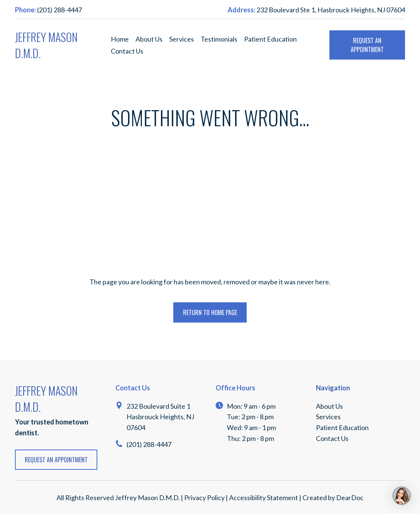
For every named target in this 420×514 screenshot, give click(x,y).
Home (120, 39)
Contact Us (127, 51)
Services (182, 39)
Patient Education (270, 39)
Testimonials (219, 39)
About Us (149, 39)
